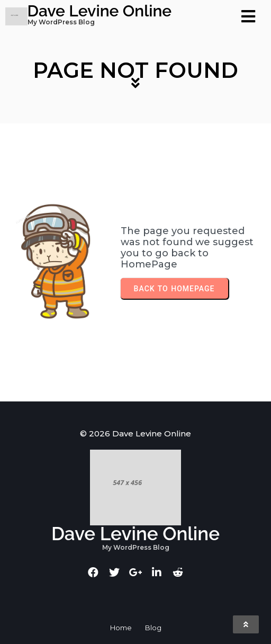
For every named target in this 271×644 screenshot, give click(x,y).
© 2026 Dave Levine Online (135, 433)
